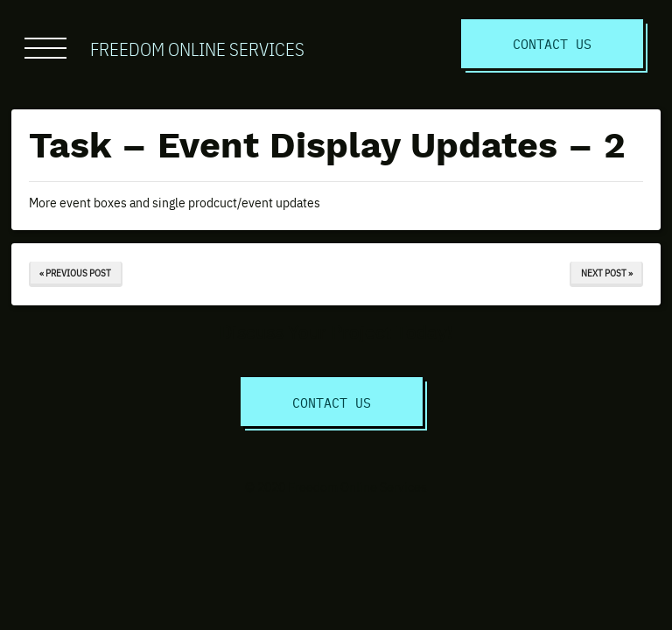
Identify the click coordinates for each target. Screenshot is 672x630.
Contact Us (552, 43)
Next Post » (607, 273)
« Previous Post (75, 273)
